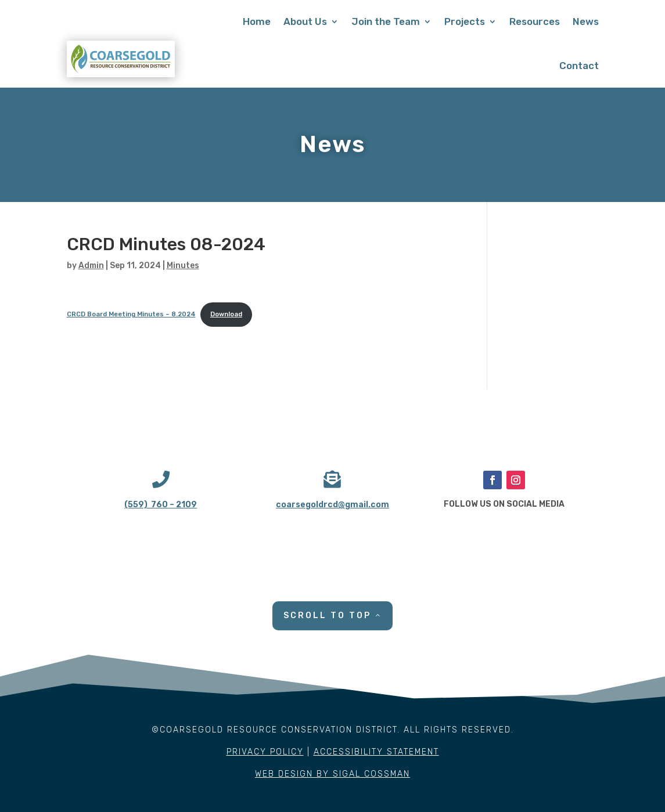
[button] (493, 480)
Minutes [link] (183, 266)
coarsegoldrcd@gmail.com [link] (332, 505)
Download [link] (226, 314)
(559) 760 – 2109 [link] (161, 505)
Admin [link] (91, 266)
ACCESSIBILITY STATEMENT (376, 752)
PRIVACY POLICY (265, 752)
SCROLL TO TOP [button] (327, 616)
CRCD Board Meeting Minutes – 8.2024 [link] (131, 314)
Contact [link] (579, 66)
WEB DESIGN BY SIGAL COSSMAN (332, 774)
